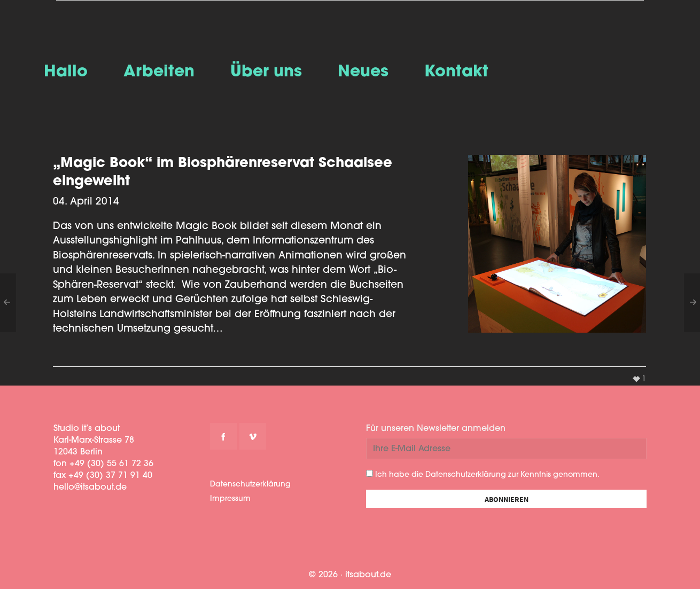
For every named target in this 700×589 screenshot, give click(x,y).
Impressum (230, 499)
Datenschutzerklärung (250, 485)
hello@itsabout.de (90, 488)
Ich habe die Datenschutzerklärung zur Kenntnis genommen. (483, 474)
